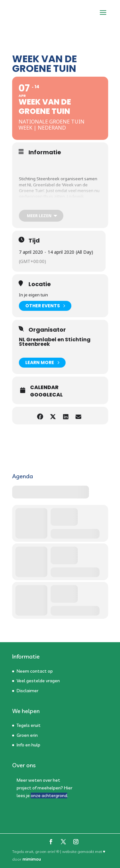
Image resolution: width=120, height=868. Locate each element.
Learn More (42, 363)
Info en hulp (28, 745)
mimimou (32, 859)
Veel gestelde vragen (38, 681)
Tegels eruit (29, 725)
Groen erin (27, 735)
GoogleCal (46, 395)
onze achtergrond (49, 796)
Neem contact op (35, 671)
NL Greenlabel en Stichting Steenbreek (55, 342)
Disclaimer (28, 691)
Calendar (44, 387)
